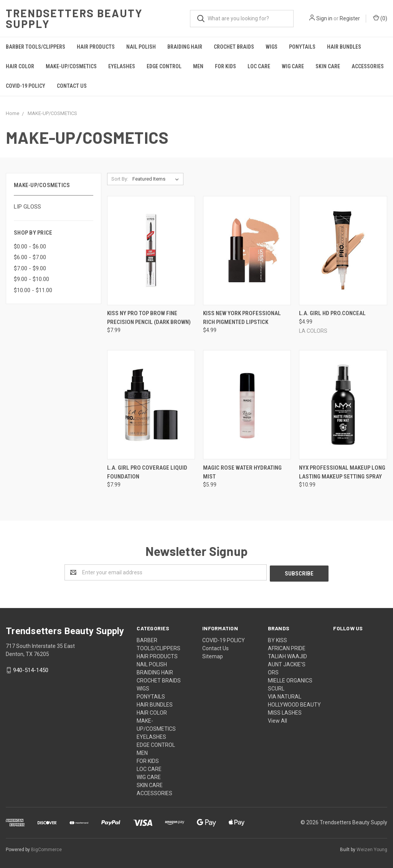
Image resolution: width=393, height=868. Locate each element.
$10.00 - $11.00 (33, 290)
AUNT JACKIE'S (287, 663)
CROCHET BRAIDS (234, 47)
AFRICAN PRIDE (287, 647)
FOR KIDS (225, 66)
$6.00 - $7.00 (30, 257)
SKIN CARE (328, 66)
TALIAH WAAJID (287, 655)
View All (277, 720)
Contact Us (72, 86)
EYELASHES (122, 66)
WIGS (272, 47)
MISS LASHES (285, 712)
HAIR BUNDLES (344, 47)
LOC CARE (259, 66)
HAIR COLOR (20, 66)
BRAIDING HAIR (185, 47)
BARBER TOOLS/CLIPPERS (36, 47)
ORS (273, 671)
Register (350, 18)
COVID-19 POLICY (26, 86)
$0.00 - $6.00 (30, 247)
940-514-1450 (31, 669)
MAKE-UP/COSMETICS (71, 66)
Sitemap (213, 655)
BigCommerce (46, 848)
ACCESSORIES (368, 66)
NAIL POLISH (141, 47)
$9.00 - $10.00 (31, 279)
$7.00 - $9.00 (30, 268)
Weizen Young (372, 848)
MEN (198, 66)
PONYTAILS (302, 47)
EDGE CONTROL (164, 66)
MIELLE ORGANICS (290, 679)
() (380, 18)
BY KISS (277, 639)
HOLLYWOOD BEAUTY (294, 704)
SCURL (276, 687)
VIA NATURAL (285, 695)
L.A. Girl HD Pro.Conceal (332, 313)
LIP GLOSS (27, 207)
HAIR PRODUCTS (96, 47)
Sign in (324, 18)
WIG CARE (293, 66)
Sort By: (120, 179)
